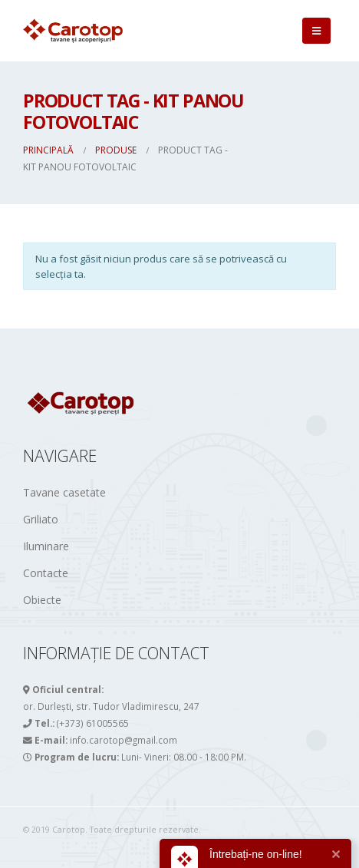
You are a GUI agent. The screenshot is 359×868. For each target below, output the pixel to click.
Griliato (41, 519)
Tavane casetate (64, 492)
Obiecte (42, 600)
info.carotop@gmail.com (124, 740)
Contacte (46, 573)
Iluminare (46, 546)
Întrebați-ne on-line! (256, 854)
